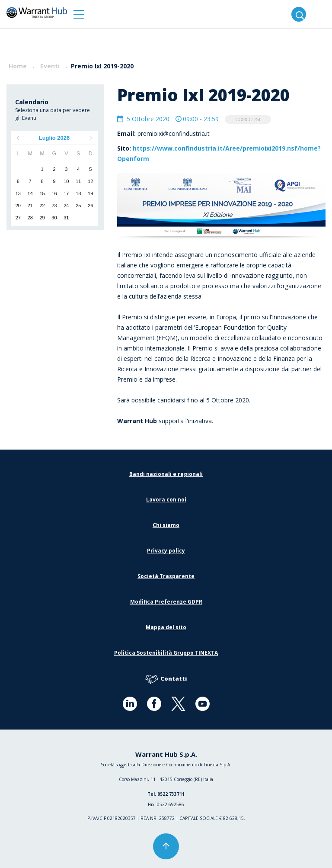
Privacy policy (166, 551)
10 (66, 181)
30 (54, 218)
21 (30, 206)
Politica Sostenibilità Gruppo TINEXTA (166, 653)
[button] (79, 14)
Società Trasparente (166, 576)
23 (54, 206)
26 (90, 206)
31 (66, 218)
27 (18, 218)
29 (42, 218)
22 (42, 206)
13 (18, 193)
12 (90, 181)
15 (42, 193)
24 (66, 206)
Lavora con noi (166, 500)
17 (66, 193)
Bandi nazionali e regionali (166, 474)
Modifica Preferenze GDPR (166, 602)
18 (78, 193)
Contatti (166, 679)
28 (30, 218)
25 (78, 206)
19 (90, 193)
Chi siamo (166, 525)
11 (78, 181)
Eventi (50, 66)
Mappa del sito (166, 627)
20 (18, 206)
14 (30, 193)
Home (18, 66)
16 (54, 193)
